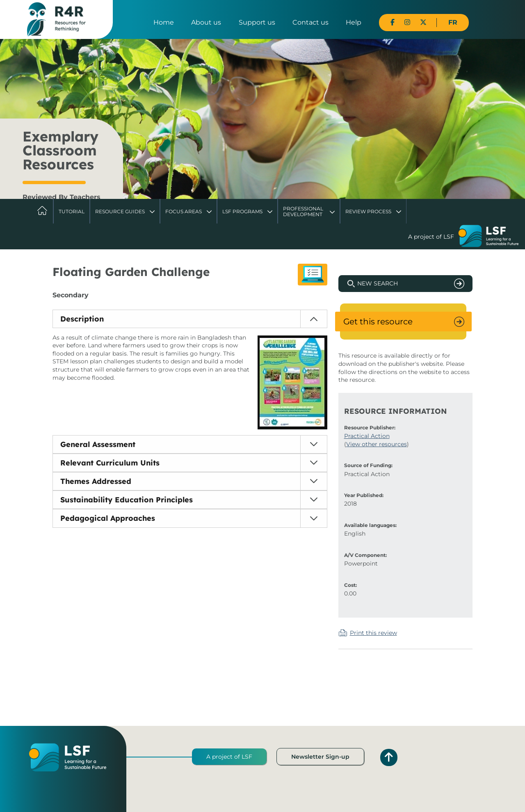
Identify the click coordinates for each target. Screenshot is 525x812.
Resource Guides (120, 211)
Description (82, 319)
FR (453, 22)
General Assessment (98, 444)
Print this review (373, 633)
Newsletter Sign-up (320, 757)
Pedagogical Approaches (108, 518)
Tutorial (72, 211)
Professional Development (303, 211)
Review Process (368, 211)
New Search (378, 283)
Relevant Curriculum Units (110, 463)
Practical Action (367, 436)
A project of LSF (229, 757)
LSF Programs (242, 211)
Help (354, 22)
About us (206, 22)
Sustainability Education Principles (127, 500)
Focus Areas (184, 211)
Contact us (310, 22)
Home (164, 22)
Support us (257, 22)
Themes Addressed (96, 481)
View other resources (377, 444)
